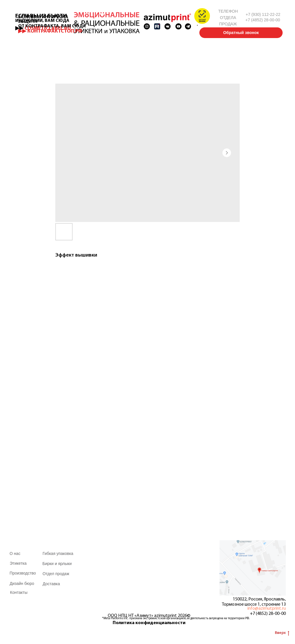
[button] (202, 16)
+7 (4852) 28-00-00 (268, 614)
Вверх (282, 633)
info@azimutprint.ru (267, 609)
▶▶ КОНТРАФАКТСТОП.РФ (50, 31)
